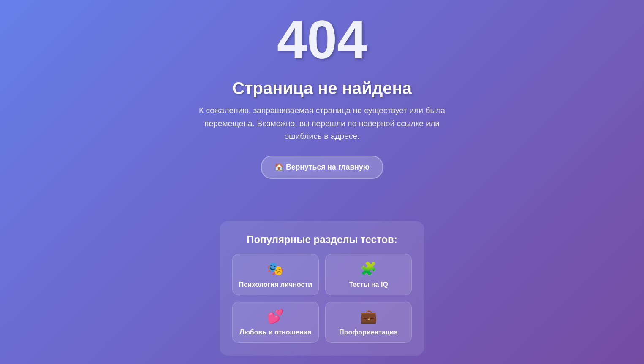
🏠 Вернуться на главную (322, 167)
